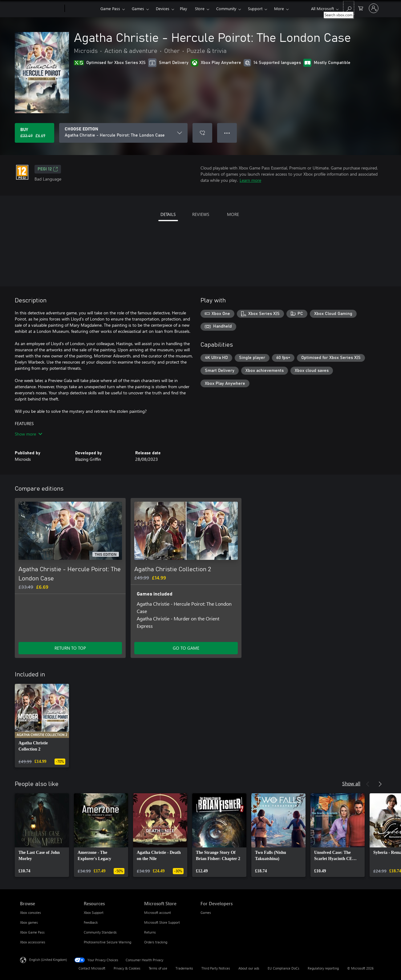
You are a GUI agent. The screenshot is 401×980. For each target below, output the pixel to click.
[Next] (380, 784)
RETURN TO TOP (70, 648)
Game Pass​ (110, 8)
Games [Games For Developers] (206, 912)
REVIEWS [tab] (201, 214)
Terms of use (158, 968)
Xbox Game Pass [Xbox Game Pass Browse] (32, 932)
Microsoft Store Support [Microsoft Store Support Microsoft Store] (162, 922)
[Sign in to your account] (374, 8)
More (279, 8)
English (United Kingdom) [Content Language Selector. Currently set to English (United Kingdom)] (48, 960)
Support (255, 8)
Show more (28, 434)
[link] (42, 726)
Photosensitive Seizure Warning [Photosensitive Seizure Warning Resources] (107, 942)
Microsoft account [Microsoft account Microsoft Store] (158, 912)
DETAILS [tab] (168, 214)
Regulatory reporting (323, 968)
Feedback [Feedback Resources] (91, 922)
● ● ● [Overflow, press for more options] (227, 133)
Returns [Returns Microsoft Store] (150, 932)
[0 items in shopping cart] (361, 8)
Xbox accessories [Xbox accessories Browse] (33, 942)
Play (183, 8)
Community (226, 8)
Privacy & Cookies (127, 968)
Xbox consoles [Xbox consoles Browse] (30, 912)
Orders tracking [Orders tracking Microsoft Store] (156, 942)
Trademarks (184, 968)
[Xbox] (82, 9)
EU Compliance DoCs (284, 968)
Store (200, 8)
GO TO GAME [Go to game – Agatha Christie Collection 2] (186, 648)
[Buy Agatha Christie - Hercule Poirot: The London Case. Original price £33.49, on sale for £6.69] (34, 133)
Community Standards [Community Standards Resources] (100, 932)
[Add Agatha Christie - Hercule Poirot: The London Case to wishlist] (202, 133)
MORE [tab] (233, 214)
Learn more (250, 180)
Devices (163, 8)
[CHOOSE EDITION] (123, 133)
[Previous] (368, 784)
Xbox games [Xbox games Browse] (29, 922)
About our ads (249, 968)
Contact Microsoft (92, 968)
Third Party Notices (216, 968)
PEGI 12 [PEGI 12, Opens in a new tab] (48, 169)
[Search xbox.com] (349, 8)
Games (138, 8)
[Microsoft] (41, 9)
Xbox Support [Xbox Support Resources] (94, 912)
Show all (351, 783)
